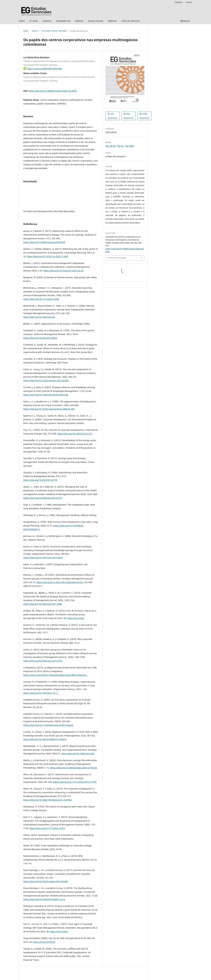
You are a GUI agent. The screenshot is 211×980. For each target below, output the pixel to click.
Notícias (79, 21)
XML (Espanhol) (128, 116)
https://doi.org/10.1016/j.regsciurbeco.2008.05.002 (49, 409)
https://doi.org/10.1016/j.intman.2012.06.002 (46, 381)
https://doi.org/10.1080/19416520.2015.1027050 (47, 800)
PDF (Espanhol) (112, 116)
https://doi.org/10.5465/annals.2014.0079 (44, 242)
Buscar (185, 21)
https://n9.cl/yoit (76, 618)
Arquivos (47, 21)
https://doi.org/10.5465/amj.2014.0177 (43, 498)
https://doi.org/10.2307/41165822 (40, 338)
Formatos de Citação (117, 258)
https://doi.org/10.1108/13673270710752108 (46, 395)
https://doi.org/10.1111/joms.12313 (47, 828)
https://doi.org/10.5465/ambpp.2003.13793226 (73, 768)
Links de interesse (131, 21)
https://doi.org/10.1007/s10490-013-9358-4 (45, 739)
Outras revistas (96, 21)
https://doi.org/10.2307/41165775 (40, 480)
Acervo (35, 31)
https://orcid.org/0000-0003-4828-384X (45, 68)
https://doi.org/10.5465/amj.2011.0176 (43, 661)
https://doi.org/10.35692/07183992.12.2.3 (44, 899)
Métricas (112, 21)
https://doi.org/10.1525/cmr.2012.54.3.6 (63, 271)
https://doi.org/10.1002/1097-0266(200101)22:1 (60, 582)
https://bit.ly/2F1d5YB (44, 942)
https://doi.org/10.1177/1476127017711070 (75, 782)
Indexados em (63, 21)
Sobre (22, 21)
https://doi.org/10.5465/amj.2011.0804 (43, 604)
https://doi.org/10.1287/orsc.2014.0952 (43, 558)
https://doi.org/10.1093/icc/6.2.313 (75, 434)
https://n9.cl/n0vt (59, 931)
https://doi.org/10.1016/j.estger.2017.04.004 (46, 881)
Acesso (189, 2)
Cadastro (179, 2)
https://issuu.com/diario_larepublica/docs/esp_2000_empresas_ (55, 675)
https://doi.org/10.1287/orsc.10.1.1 (41, 693)
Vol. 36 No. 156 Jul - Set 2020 (54, 31)
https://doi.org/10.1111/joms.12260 (41, 299)
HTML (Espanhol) (144, 116)
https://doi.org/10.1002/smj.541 (39, 317)
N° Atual (34, 21)
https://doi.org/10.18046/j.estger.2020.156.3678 (53, 91)
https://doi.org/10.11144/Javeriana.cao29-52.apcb (48, 725)
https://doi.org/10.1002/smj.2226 (78, 754)
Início (26, 31)
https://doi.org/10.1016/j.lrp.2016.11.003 (47, 256)
